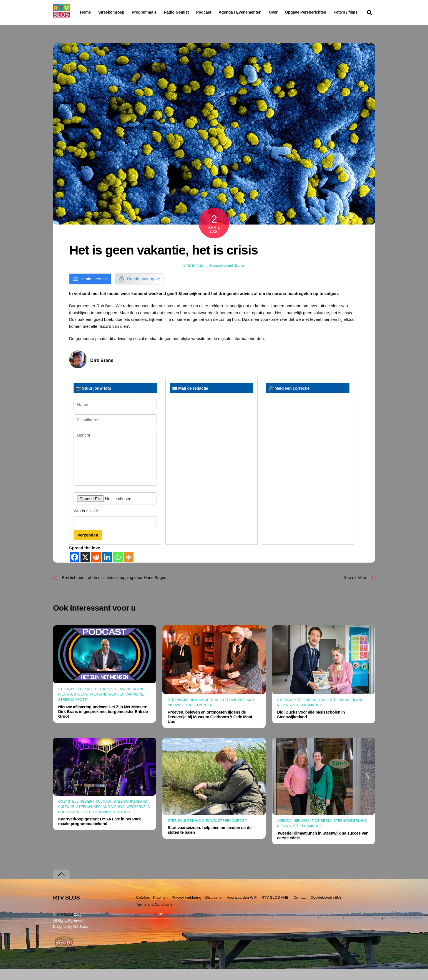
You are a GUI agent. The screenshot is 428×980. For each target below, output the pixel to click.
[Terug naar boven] (61, 885)
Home (81, 12)
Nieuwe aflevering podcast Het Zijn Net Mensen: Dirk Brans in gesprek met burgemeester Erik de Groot (103, 722)
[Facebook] (75, 568)
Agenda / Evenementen (254, 12)
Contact (300, 908)
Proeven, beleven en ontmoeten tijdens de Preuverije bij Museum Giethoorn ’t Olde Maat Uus (210, 728)
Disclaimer (214, 908)
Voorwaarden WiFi (242, 908)
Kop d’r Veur (355, 588)
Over (288, 12)
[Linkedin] (107, 568)
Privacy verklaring (186, 908)
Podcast (218, 12)
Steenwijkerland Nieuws (227, 276)
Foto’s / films (93, 23)
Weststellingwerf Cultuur (103, 823)
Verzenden (88, 546)
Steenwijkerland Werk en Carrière (109, 705)
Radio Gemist (190, 12)
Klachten (160, 908)
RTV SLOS (65, 925)
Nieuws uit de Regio (313, 832)
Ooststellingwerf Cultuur (85, 812)
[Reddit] (96, 568)
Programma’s (154, 12)
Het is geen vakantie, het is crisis (163, 261)
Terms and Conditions (154, 915)
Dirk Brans (193, 276)
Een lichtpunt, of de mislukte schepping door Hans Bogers (115, 588)
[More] (129, 568)
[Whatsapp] (118, 568)
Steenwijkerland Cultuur (84, 700)
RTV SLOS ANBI (275, 908)
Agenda (284, 832)
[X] (85, 568)
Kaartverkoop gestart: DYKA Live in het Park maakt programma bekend (100, 832)
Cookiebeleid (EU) (326, 908)
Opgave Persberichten (325, 12)
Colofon (143, 908)
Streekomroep (112, 12)
